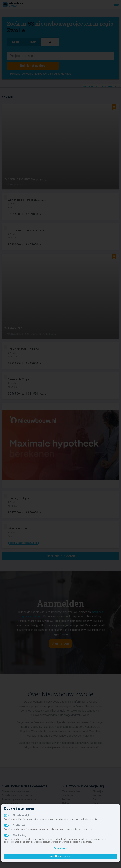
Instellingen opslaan (61, 857)
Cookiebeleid (61, 848)
